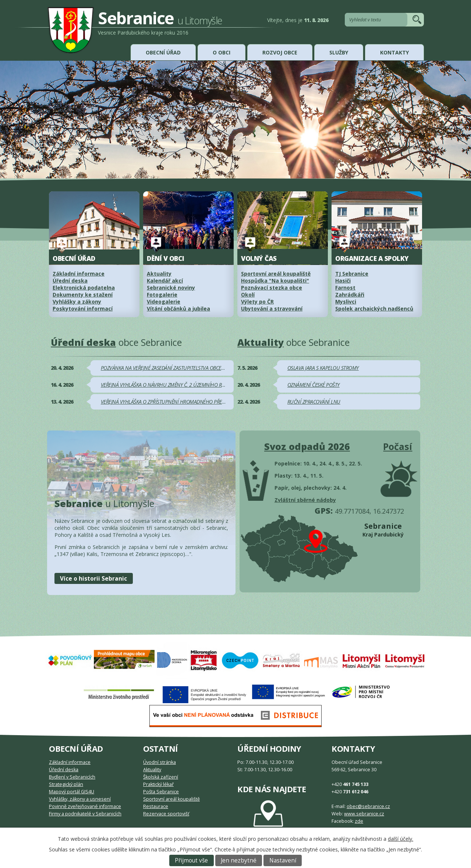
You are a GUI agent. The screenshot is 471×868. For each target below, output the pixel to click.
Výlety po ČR (257, 302)
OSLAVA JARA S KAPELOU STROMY (323, 368)
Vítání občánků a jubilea (178, 309)
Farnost (345, 288)
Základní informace (70, 762)
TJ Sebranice (352, 274)
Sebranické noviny (171, 288)
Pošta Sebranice (161, 792)
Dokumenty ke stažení (83, 295)
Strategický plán (66, 784)
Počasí (398, 446)
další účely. (401, 839)
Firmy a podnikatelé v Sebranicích (85, 814)
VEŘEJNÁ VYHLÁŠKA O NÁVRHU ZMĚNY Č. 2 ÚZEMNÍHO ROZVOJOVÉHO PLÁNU (184, 385)
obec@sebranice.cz (368, 806)
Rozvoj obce (280, 52)
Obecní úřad (163, 52)
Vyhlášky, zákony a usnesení (80, 799)
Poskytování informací (83, 309)
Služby (339, 52)
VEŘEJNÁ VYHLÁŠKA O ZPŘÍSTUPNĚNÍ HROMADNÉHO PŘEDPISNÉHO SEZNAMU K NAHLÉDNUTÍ (201, 402)
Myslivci (346, 302)
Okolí (248, 295)
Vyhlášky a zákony (77, 302)
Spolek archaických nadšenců (374, 309)
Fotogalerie (162, 295)
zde (359, 821)
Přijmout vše (191, 860)
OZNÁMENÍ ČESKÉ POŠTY (314, 385)
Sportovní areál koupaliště (276, 274)
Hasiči (343, 281)
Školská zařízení (161, 777)
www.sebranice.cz (364, 814)
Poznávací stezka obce (272, 288)
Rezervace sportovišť (166, 814)
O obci (222, 52)
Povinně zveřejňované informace (85, 806)
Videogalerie (164, 302)
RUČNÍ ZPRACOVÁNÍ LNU (314, 402)
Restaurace (156, 806)
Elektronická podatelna (84, 288)
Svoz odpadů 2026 (307, 446)
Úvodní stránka (160, 762)
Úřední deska (70, 281)
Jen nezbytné (239, 860)
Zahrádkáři (350, 295)
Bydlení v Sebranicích (72, 777)
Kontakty (394, 52)
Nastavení (283, 860)
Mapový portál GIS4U (72, 792)
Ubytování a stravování (272, 309)
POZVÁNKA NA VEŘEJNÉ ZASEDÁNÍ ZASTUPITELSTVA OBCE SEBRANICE (173, 368)
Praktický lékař (158, 784)
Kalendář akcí (165, 281)
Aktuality (159, 274)
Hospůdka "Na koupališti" (275, 281)
